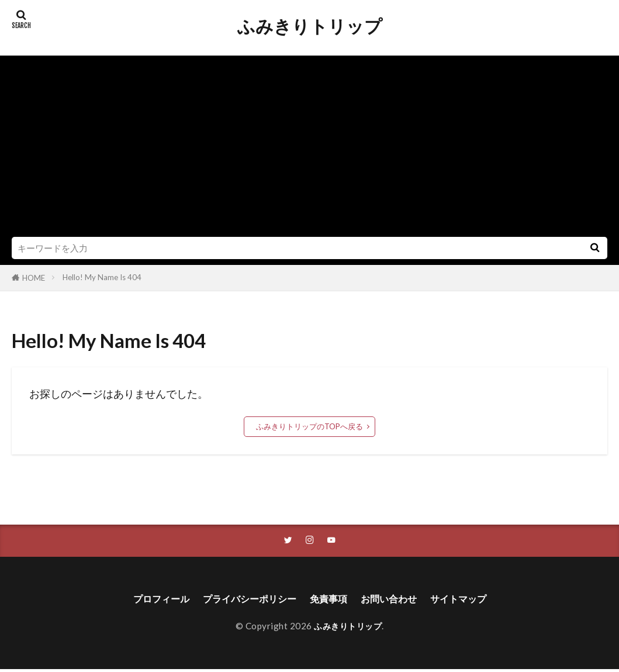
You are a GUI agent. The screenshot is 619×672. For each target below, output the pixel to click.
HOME (34, 278)
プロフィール (146, 600)
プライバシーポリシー (244, 600)
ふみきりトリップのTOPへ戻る (309, 426)
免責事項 (331, 600)
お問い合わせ (397, 600)
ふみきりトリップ (310, 26)
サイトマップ (473, 600)
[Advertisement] (309, 149)
